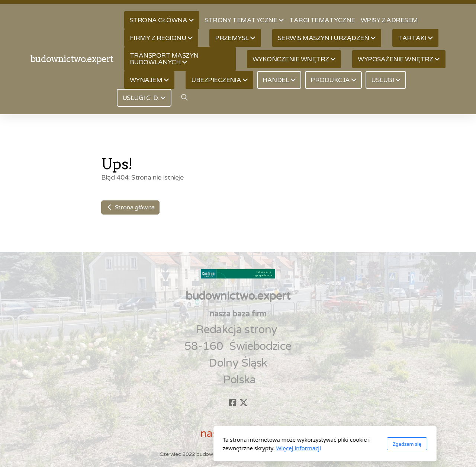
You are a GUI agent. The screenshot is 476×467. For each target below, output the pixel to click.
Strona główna (130, 207)
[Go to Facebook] (232, 403)
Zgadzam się (320, 444)
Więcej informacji (212, 448)
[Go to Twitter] (244, 403)
